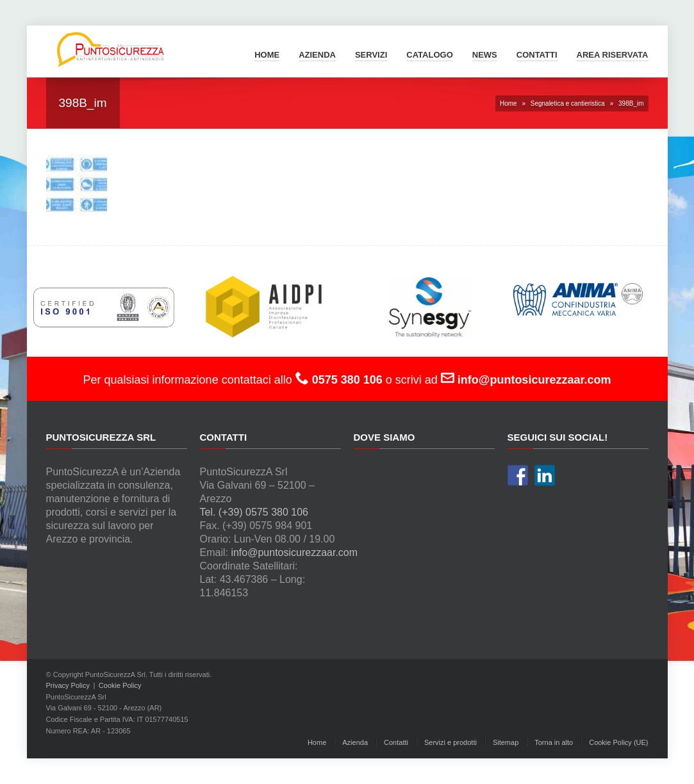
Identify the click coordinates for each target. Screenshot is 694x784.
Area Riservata (613, 55)
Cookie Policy (120, 685)
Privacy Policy (68, 685)
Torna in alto (554, 742)
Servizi (371, 55)
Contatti (537, 55)
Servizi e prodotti (450, 742)
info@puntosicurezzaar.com (294, 552)
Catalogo (429, 55)
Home (267, 55)
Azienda (317, 55)
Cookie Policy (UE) (618, 742)
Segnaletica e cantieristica (568, 103)
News (485, 55)
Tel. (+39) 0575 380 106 (254, 512)
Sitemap (506, 742)
